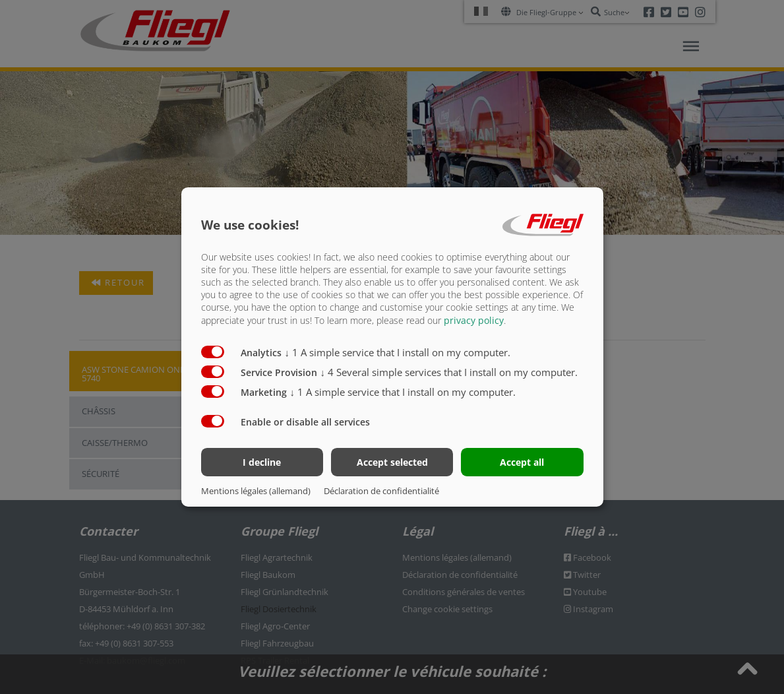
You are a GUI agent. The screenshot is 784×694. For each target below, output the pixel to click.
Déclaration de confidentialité (381, 491)
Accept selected (392, 462)
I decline (262, 462)
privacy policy (474, 320)
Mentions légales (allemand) (256, 491)
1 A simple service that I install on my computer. (398, 352)
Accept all (522, 462)
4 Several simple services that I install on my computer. (449, 371)
